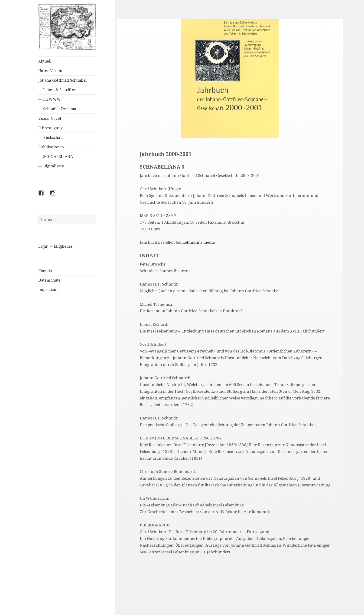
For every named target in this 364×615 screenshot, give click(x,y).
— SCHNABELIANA (56, 156)
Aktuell (45, 61)
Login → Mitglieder (55, 246)
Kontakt (45, 271)
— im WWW (50, 99)
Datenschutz (49, 280)
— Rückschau (50, 137)
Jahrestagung (50, 128)
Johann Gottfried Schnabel (63, 80)
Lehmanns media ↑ (200, 242)
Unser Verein (50, 71)
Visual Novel (50, 118)
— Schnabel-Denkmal (58, 109)
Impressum (48, 289)
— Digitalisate (51, 166)
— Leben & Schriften (57, 90)
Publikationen (51, 147)
